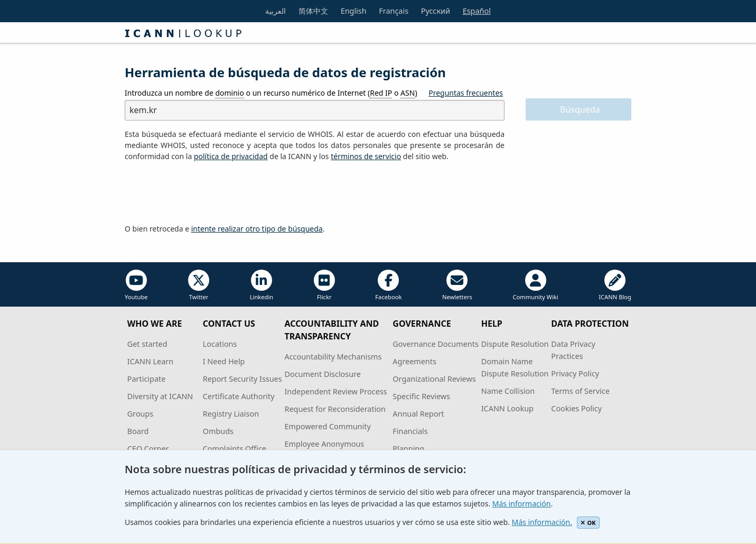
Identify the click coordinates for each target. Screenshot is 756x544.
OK (588, 523)
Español (477, 11)
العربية (276, 11)
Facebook (388, 285)
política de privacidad (231, 156)
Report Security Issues (242, 379)
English (354, 11)
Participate (147, 379)
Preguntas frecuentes (466, 93)
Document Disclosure (322, 374)
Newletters (457, 285)
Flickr (324, 285)
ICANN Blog (615, 285)
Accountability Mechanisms (333, 357)
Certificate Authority (239, 396)
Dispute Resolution (515, 344)
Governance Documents (435, 344)
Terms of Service (580, 391)
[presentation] (205, 193)
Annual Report (418, 414)
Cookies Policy (576, 408)
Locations (220, 344)
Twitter (199, 285)
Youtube (136, 285)
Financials (410, 431)
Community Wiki (535, 285)
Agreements (414, 361)
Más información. (542, 522)
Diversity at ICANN (160, 396)
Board (138, 431)
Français (394, 11)
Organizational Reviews (434, 379)
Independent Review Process (335, 391)
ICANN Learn (150, 361)
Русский (436, 11)
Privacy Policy (575, 374)
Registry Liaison (231, 414)
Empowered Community (327, 426)
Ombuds (218, 431)
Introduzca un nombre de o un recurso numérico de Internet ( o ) (271, 93)
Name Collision (508, 391)
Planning (408, 449)
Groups (140, 414)
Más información (522, 504)
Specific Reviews (421, 396)
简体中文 (313, 11)
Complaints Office (235, 449)
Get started (147, 344)
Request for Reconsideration (335, 409)
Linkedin (262, 285)
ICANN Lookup (507, 408)
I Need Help (224, 361)
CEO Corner (148, 449)
